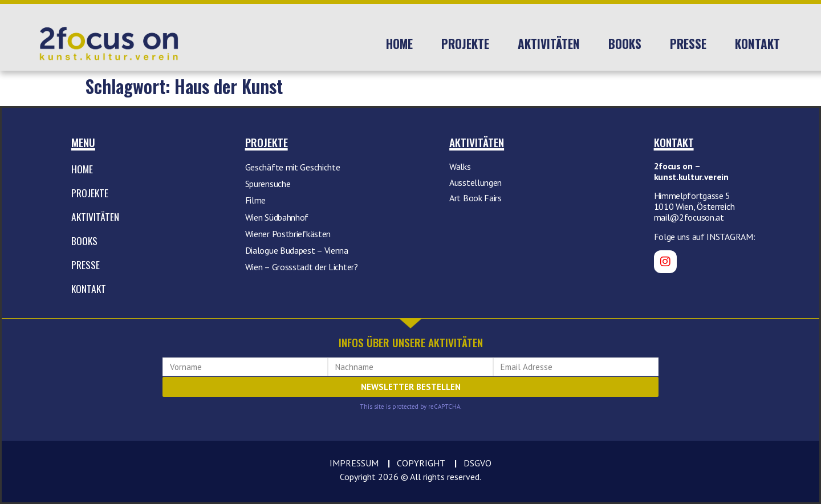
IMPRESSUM (354, 463)
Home (399, 44)
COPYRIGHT (421, 463)
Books (625, 44)
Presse (688, 44)
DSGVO (477, 463)
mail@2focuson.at (689, 217)
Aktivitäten (549, 44)
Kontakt (757, 44)
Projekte (465, 44)
